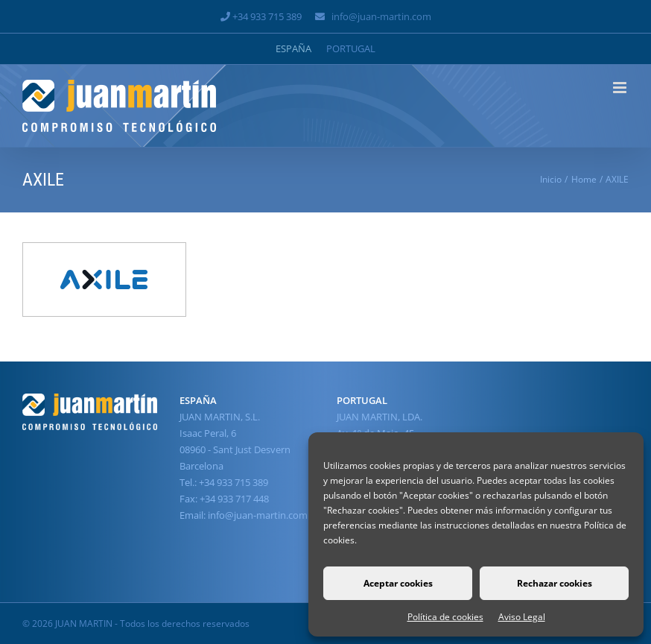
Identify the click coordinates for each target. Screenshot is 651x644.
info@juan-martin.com (381, 16)
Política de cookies (445, 617)
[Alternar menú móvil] (621, 88)
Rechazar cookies (555, 583)
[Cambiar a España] (293, 49)
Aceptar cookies (398, 583)
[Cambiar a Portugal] (351, 49)
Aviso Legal (522, 617)
